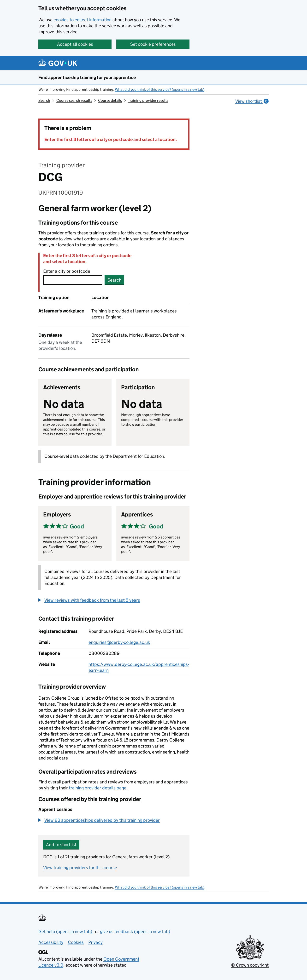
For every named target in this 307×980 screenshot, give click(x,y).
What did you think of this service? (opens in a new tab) (160, 89)
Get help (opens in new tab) (66, 932)
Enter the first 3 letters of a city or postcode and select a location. (111, 139)
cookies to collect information (83, 20)
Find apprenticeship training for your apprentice (87, 77)
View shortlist (252, 101)
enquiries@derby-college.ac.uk (119, 642)
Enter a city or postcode (67, 271)
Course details (110, 100)
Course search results (74, 100)
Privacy (95, 942)
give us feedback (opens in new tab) (135, 932)
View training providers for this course (80, 868)
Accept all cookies (75, 44)
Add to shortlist (61, 845)
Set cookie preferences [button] (153, 44)
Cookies (76, 942)
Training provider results (148, 100)
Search (44, 100)
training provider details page (98, 788)
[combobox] (73, 280)
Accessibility (51, 942)
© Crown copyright (250, 965)
